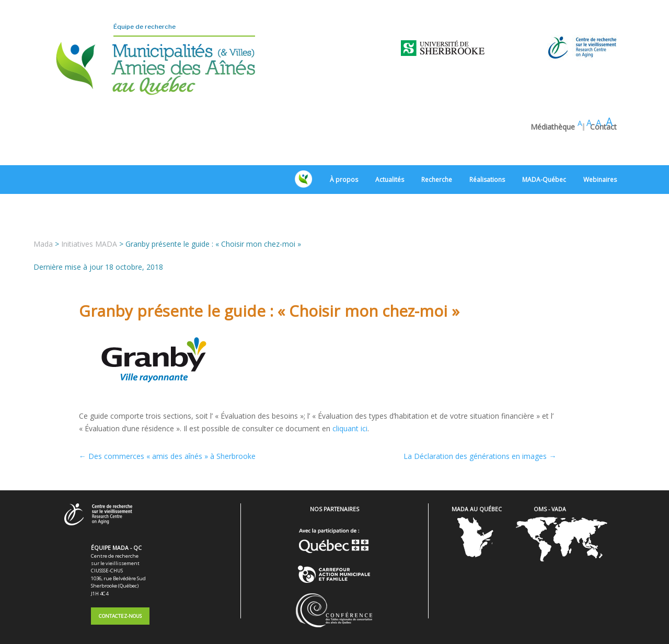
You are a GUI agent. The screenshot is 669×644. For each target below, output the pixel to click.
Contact (603, 99)
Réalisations (487, 151)
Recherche (437, 151)
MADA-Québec (544, 151)
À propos (344, 151)
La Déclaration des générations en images (480, 428)
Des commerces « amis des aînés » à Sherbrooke (167, 428)
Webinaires (600, 151)
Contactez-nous (120, 588)
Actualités (390, 151)
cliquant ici (350, 400)
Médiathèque (553, 99)
